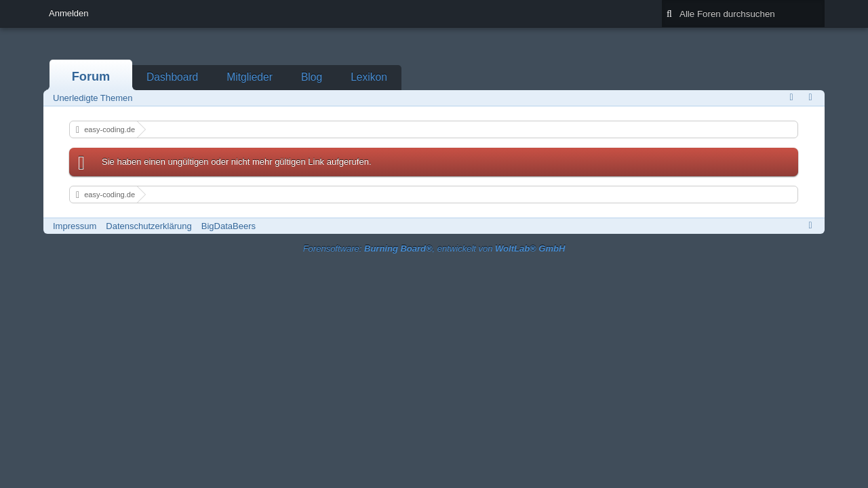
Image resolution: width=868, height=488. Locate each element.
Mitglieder (250, 77)
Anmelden (69, 13)
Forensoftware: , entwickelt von (434, 248)
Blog (312, 77)
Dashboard (172, 77)
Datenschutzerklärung (149, 226)
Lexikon (369, 77)
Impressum (75, 226)
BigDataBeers (229, 226)
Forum (91, 77)
